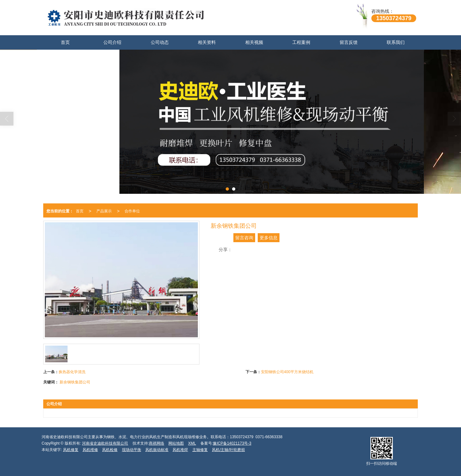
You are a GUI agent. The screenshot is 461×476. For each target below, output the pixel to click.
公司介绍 (112, 42)
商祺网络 (157, 443)
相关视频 (254, 42)
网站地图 (176, 443)
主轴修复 (200, 450)
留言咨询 (244, 238)
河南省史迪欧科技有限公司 (105, 443)
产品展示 (104, 211)
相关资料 (207, 42)
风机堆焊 (180, 450)
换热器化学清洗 (72, 372)
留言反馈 (349, 42)
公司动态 (160, 42)
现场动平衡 (132, 450)
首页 (65, 42)
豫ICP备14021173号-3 (232, 443)
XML (192, 443)
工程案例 (301, 42)
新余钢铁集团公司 (75, 382)
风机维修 (90, 450)
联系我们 (396, 42)
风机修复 (71, 450)
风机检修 (110, 450)
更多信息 (269, 238)
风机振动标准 (157, 450)
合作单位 (132, 211)
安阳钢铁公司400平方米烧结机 (287, 372)
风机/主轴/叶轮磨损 (228, 450)
